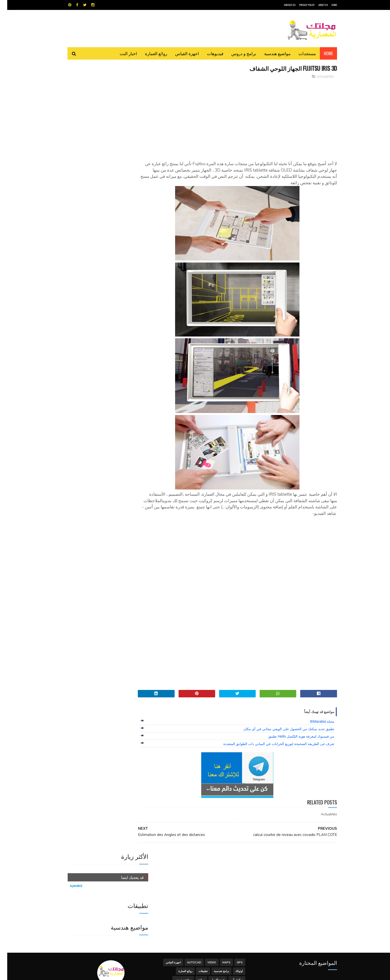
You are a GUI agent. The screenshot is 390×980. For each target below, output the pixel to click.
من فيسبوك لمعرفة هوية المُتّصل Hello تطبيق (294, 737)
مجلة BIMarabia (315, 722)
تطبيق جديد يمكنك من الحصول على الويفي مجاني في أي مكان (282, 729)
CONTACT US (282, 5)
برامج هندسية (214, 868)
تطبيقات (196, 868)
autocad (187, 859)
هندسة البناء (206, 886)
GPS (233, 859)
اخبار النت (121, 53)
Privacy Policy (300, 5)
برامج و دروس (237, 53)
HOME (327, 5)
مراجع (194, 877)
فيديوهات (208, 53)
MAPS (219, 859)
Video (205, 859)
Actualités (318, 77)
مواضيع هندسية (270, 53)
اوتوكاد (232, 868)
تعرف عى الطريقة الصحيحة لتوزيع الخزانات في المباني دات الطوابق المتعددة (272, 744)
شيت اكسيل (211, 877)
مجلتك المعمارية (302, 974)
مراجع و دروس (176, 877)
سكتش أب (230, 877)
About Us (316, 5)
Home (321, 53)
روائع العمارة (149, 53)
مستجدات (300, 53)
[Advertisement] (240, 118)
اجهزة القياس (180, 53)
